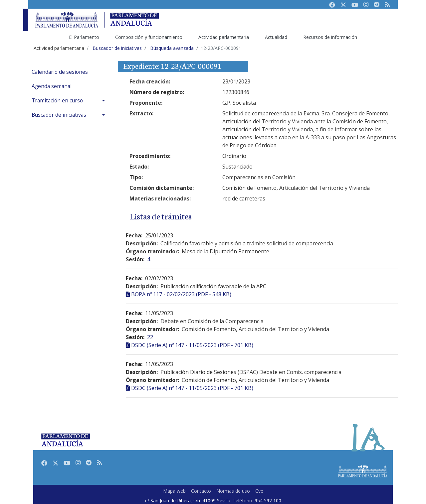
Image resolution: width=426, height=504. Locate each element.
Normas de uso (233, 491)
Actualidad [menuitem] (276, 37)
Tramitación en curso (57, 101)
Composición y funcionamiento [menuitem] (149, 37)
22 (150, 337)
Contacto (201, 491)
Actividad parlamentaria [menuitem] (224, 37)
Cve (259, 491)
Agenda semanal (52, 86)
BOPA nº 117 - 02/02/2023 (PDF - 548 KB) (181, 294)
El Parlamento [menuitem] (84, 37)
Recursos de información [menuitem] (330, 37)
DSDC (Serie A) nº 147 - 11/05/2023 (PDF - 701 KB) (192, 345)
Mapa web (174, 491)
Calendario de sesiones (60, 72)
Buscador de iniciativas (59, 115)
